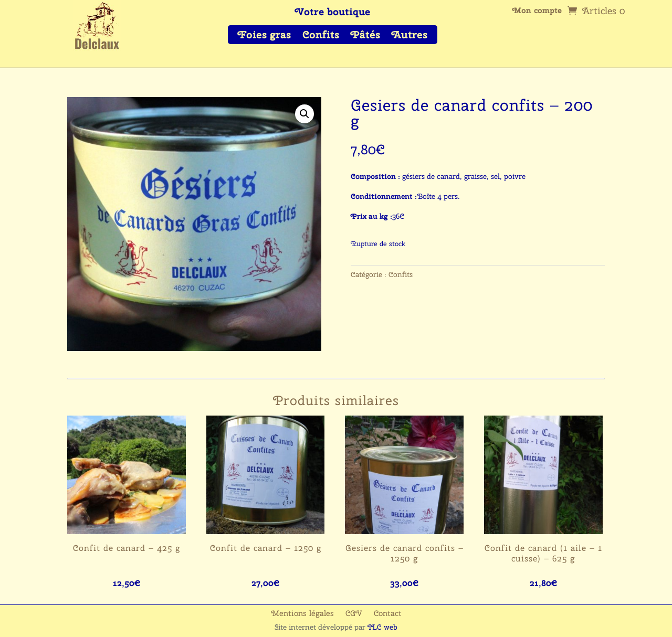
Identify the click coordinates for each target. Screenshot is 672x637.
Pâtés (365, 36)
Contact (388, 614)
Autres (409, 36)
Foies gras (264, 36)
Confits (321, 36)
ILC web (382, 627)
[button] (304, 114)
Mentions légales (302, 614)
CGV (354, 614)
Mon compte (537, 11)
